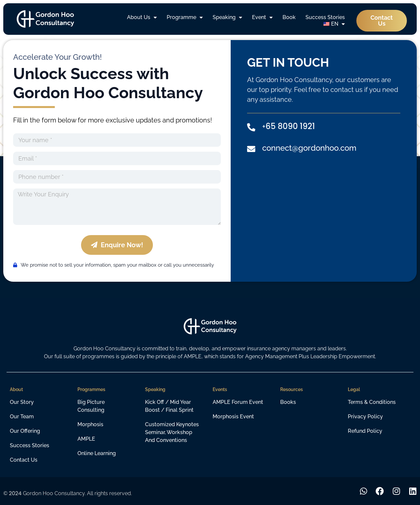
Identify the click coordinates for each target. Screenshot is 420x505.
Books (288, 402)
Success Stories (325, 17)
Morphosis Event (233, 417)
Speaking (227, 17)
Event (262, 17)
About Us (142, 17)
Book (289, 17)
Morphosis (90, 424)
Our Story (22, 402)
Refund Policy (365, 431)
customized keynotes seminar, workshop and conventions (172, 432)
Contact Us (24, 460)
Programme (185, 17)
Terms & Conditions (372, 402)
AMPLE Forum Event (238, 402)
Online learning (97, 453)
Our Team (22, 417)
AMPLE (86, 439)
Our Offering (25, 431)
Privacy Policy (365, 417)
